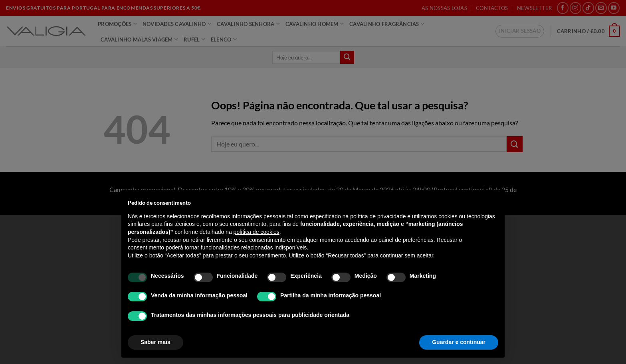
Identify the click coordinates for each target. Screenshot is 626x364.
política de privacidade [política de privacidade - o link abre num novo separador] (378, 216)
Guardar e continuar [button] (459, 342)
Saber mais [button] (156, 342)
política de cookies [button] (257, 232)
